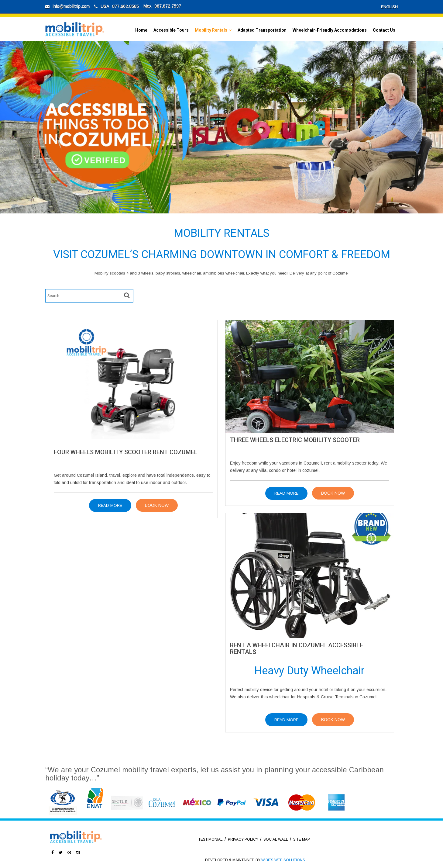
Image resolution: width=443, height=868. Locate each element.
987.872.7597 (168, 6)
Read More (110, 505)
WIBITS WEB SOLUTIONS (283, 860)
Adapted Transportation (262, 30)
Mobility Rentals (211, 30)
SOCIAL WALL (276, 839)
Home (141, 30)
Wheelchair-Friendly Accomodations (330, 30)
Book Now (157, 505)
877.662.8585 (125, 6)
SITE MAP (302, 839)
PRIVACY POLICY (243, 839)
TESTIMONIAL (211, 839)
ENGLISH (389, 7)
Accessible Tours (171, 30)
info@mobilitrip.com (71, 6)
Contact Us (384, 30)
